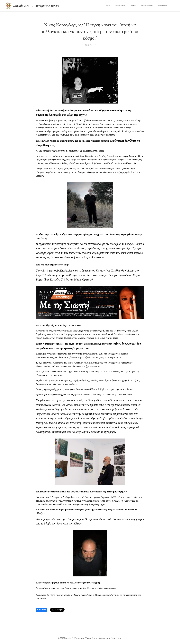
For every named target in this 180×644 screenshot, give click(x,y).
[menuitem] (148, 6)
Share (42, 610)
